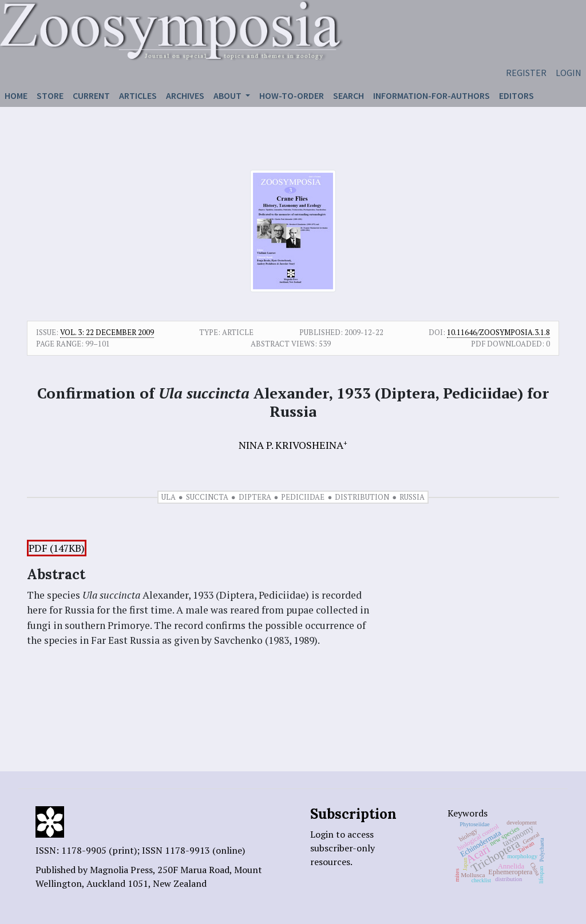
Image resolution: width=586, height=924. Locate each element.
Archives (185, 95)
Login (569, 73)
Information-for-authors (431, 95)
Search (349, 95)
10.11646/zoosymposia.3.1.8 (498, 332)
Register (526, 73)
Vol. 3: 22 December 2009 (107, 332)
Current (91, 95)
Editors (516, 95)
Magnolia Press (121, 870)
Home (16, 95)
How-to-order (292, 95)
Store (50, 95)
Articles (138, 95)
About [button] (228, 95)
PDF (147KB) (57, 548)
